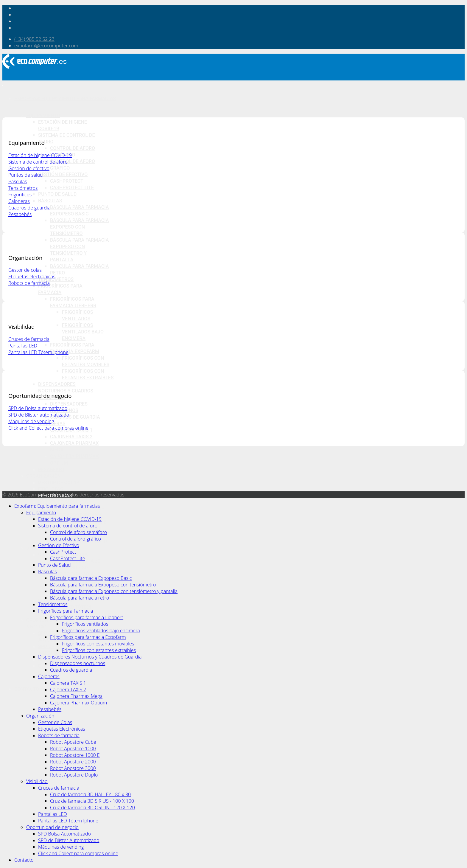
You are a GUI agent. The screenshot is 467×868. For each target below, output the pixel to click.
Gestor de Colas (59, 483)
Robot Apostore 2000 (73, 762)
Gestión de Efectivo (63, 174)
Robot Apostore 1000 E (75, 755)
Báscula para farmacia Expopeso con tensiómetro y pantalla (114, 591)
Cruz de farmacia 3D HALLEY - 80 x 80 (90, 794)
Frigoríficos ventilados (85, 624)
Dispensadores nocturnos (78, 663)
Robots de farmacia (63, 502)
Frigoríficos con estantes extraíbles (99, 650)
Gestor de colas (25, 270)
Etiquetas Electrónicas (62, 729)
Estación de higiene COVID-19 (40, 155)
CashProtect (67, 181)
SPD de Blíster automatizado (39, 415)
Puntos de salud (26, 175)
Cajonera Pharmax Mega (76, 696)
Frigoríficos (20, 195)
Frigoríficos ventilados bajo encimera (83, 332)
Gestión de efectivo (29, 168)
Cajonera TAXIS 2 (71, 437)
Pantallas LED (23, 346)
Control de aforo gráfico (76, 539)
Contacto (27, 689)
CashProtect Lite (72, 188)
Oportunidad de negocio (52, 827)
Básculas (50, 201)
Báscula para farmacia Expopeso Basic (91, 578)
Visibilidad (37, 781)
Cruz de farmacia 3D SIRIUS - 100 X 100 (92, 801)
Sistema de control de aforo (38, 162)
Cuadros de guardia (75, 417)
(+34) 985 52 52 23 (34, 39)
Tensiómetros (56, 279)
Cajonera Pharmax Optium (78, 703)
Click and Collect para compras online (48, 428)
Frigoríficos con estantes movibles (98, 644)
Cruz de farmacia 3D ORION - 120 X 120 (92, 808)
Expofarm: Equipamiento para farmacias (65, 98)
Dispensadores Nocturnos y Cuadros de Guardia (66, 391)
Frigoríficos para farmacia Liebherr (87, 617)
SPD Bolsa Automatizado (64, 834)
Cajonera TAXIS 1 (68, 683)
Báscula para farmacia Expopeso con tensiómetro (79, 227)
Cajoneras (19, 201)
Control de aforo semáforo (78, 532)
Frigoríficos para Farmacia (66, 611)
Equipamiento (43, 115)
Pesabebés (51, 469)
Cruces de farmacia (29, 339)
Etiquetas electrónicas (32, 277)
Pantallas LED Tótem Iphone (38, 352)
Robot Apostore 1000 (76, 515)
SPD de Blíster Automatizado (69, 840)
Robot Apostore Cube (73, 742)
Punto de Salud (57, 194)
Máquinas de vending (31, 421)
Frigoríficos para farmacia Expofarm (88, 637)
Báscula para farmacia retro (80, 598)
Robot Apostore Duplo (74, 775)
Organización (43, 476)
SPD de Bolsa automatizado (38, 408)
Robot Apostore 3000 (73, 768)
